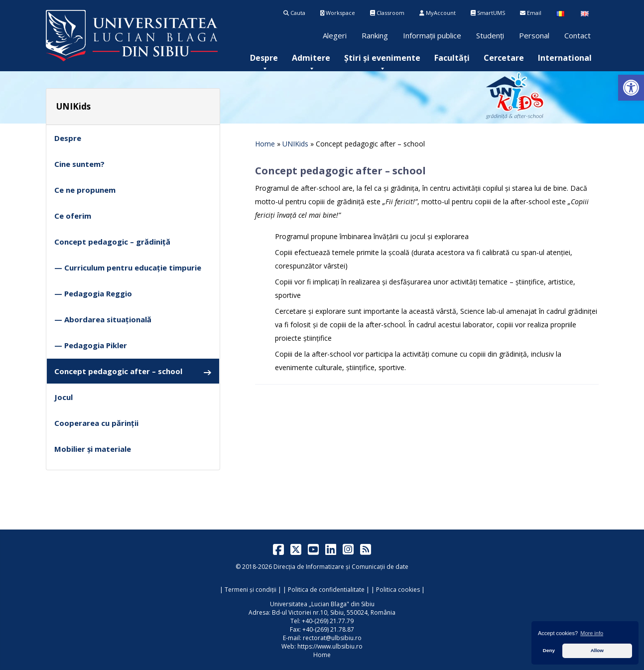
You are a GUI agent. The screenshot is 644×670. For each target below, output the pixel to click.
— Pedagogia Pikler (91, 345)
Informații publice (432, 35)
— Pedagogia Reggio (93, 293)
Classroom (387, 13)
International (565, 58)
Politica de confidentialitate (326, 590)
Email (531, 13)
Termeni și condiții (251, 590)
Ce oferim (73, 216)
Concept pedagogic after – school (133, 371)
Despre (264, 58)
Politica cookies (398, 590)
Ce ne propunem (85, 190)
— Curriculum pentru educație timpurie (128, 268)
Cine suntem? (79, 164)
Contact (578, 35)
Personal (534, 35)
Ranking (375, 35)
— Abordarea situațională (103, 319)
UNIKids (295, 144)
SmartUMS (488, 13)
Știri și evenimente (382, 58)
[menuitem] (264, 58)
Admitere (311, 58)
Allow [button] (597, 650)
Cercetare (504, 58)
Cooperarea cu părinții (96, 423)
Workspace (338, 13)
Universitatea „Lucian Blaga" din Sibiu (322, 604)
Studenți (490, 35)
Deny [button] (549, 650)
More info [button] (592, 633)
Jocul (64, 397)
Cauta (294, 13)
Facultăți (452, 58)
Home (265, 144)
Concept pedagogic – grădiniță (112, 242)
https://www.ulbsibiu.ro (330, 646)
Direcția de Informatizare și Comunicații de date (341, 567)
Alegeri (335, 35)
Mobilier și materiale (93, 449)
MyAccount (438, 13)
